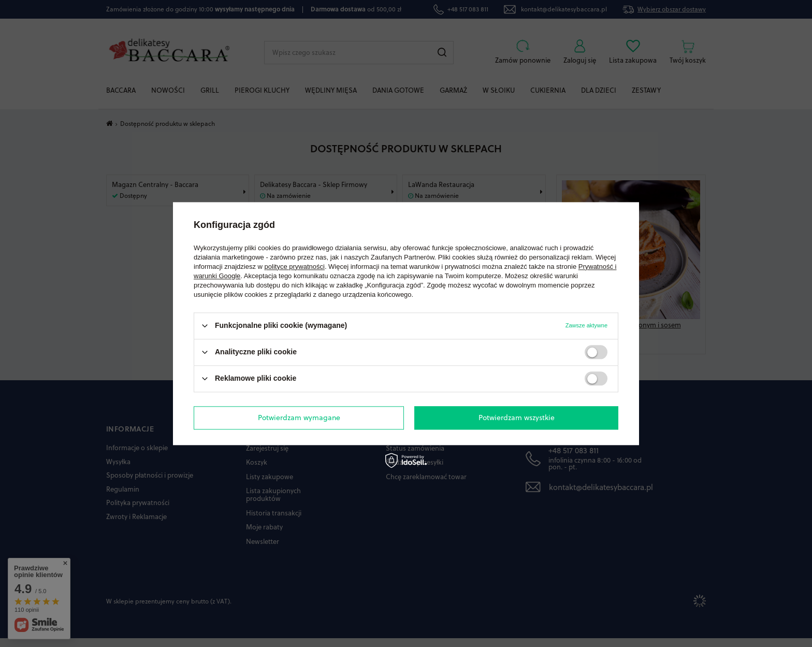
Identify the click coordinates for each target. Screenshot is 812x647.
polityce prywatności (295, 267)
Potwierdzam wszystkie (517, 418)
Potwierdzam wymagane (299, 418)
